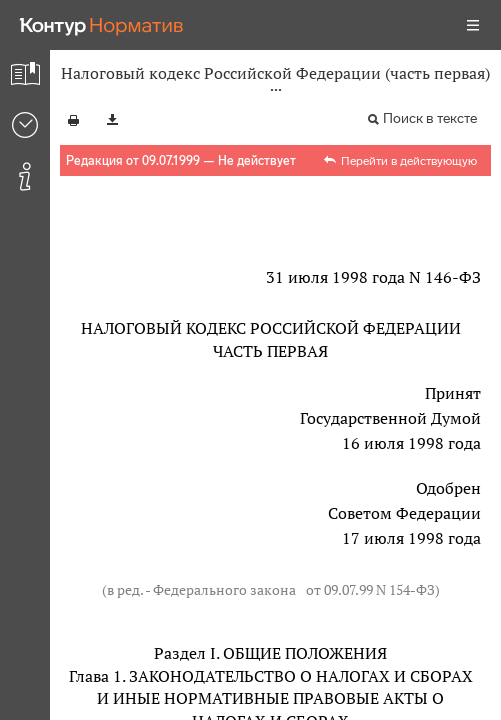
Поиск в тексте (430, 118)
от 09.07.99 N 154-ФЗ (370, 589)
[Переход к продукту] (102, 25)
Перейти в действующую (409, 161)
